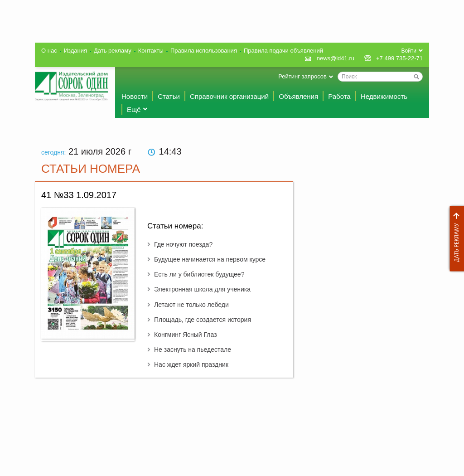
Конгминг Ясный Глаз (186, 335)
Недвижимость (384, 96)
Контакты (151, 51)
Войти (409, 51)
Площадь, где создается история (203, 320)
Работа (339, 96)
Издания (75, 51)
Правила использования (204, 51)
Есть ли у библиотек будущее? (199, 274)
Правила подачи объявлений (283, 51)
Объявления (298, 96)
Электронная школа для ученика (202, 289)
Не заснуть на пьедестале (193, 350)
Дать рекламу (454, 239)
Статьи (169, 96)
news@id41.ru (336, 58)
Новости (135, 96)
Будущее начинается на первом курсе (210, 259)
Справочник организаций (229, 96)
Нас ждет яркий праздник (191, 364)
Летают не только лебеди (191, 305)
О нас (49, 51)
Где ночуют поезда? (183, 244)
